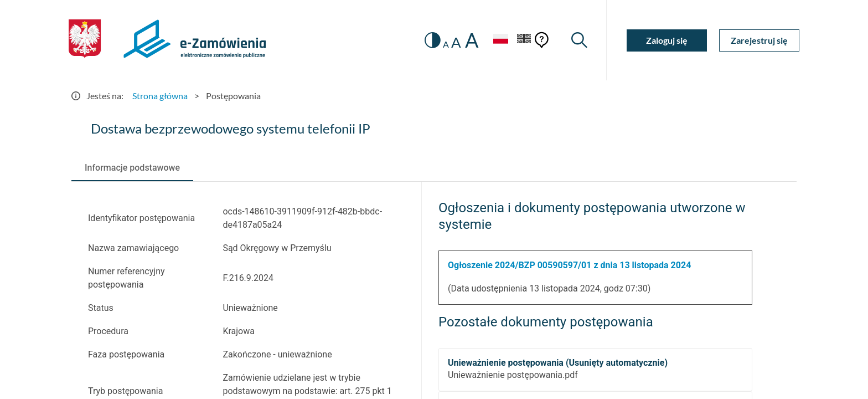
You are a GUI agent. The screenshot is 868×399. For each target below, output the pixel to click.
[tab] (132, 168)
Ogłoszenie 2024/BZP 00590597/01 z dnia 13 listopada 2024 (569, 265)
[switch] (433, 40)
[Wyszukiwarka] (579, 40)
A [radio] (446, 44)
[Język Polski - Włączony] (500, 40)
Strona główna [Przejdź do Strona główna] (160, 96)
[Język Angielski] (524, 40)
